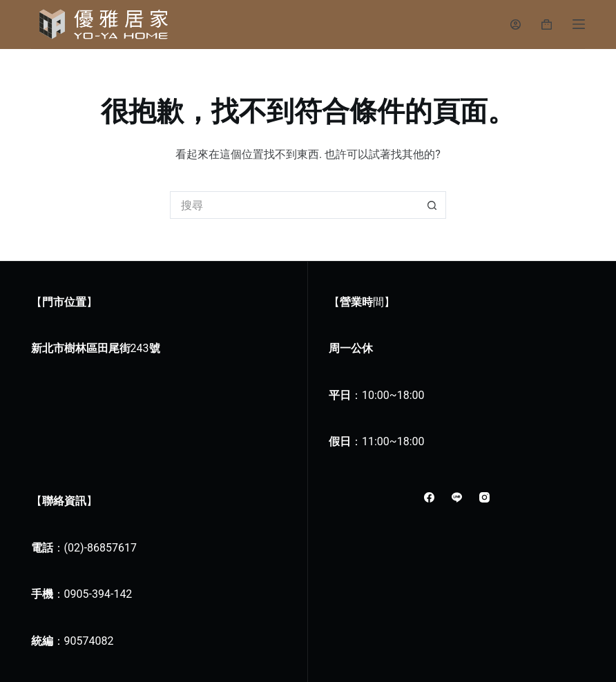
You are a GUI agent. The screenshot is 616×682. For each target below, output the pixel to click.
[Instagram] (484, 497)
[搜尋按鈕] (432, 205)
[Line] (457, 497)
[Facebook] (429, 497)
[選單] (579, 24)
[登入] (516, 25)
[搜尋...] (294, 205)
